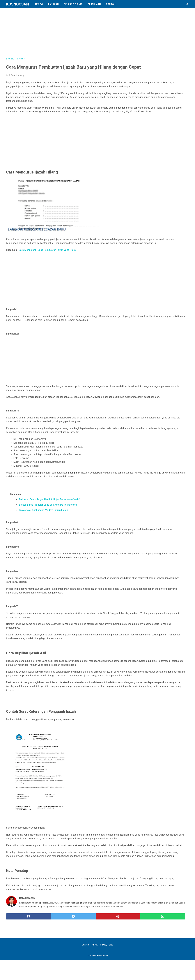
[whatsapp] (163, 916)
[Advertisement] (82, 34)
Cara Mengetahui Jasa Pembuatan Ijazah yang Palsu (47, 250)
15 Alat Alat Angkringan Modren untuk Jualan (43, 510)
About (95, 945)
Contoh (111, 4)
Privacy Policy (107, 945)
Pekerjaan (94, 4)
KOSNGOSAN (18, 4)
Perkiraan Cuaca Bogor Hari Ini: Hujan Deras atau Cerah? (49, 499)
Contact (86, 945)
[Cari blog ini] (187, 4)
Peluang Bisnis (73, 4)
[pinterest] (118, 916)
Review (39, 4)
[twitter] (73, 916)
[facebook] (28, 916)
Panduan (53, 4)
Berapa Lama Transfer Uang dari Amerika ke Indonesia (48, 505)
